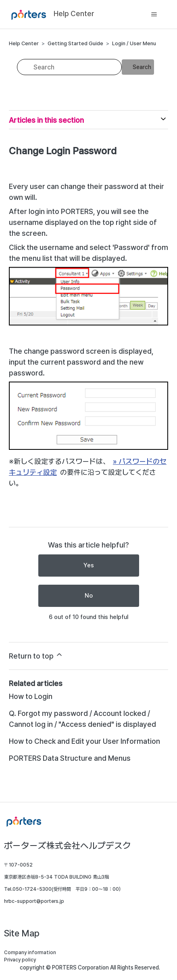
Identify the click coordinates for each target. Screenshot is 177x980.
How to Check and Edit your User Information (84, 741)
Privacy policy (20, 960)
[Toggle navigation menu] (154, 15)
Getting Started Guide (75, 43)
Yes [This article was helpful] (89, 565)
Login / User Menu (134, 43)
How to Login (31, 696)
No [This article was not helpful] (89, 596)
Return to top (36, 655)
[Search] (69, 67)
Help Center (24, 43)
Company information (30, 953)
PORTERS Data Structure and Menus (70, 758)
